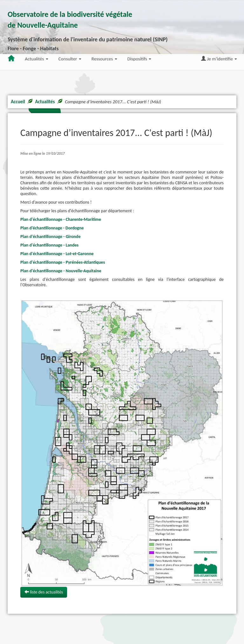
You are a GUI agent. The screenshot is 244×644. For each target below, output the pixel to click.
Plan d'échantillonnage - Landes (49, 245)
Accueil (18, 102)
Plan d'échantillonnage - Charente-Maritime (61, 219)
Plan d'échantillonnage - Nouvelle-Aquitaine (61, 271)
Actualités (45, 102)
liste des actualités (44, 592)
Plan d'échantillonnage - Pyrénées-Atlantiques (63, 262)
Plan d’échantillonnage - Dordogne (52, 228)
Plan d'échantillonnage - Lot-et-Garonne (57, 254)
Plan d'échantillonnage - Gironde (50, 237)
